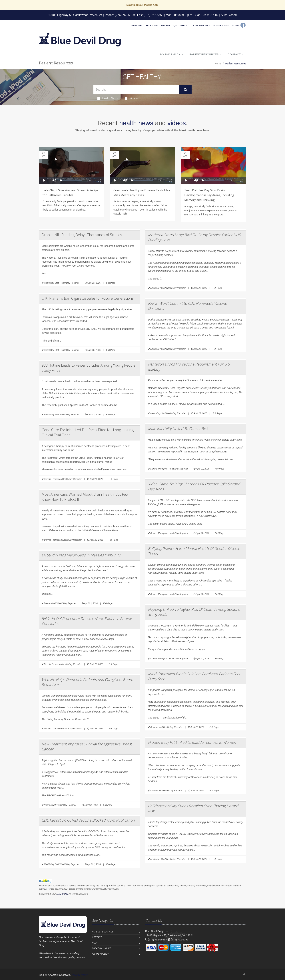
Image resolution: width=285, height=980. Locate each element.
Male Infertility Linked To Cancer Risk (178, 429)
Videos (131, 98)
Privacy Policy (100, 954)
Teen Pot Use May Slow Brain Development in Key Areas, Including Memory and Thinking (209, 195)
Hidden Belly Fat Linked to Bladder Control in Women (192, 742)
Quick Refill (180, 25)
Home (218, 64)
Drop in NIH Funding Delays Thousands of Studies (82, 235)
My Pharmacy (170, 54)
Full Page (111, 283)
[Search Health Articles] (136, 90)
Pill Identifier (162, 25)
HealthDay (63, 894)
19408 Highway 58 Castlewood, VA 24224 (75, 15)
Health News (108, 98)
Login (236, 25)
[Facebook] (243, 25)
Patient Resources (204, 54)
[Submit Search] (185, 90)
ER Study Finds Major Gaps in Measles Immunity (81, 555)
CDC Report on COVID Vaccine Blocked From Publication (88, 820)
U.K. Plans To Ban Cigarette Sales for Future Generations (88, 298)
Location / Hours (200, 25)
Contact (234, 54)
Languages (136, 25)
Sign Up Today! (221, 25)
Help (148, 25)
